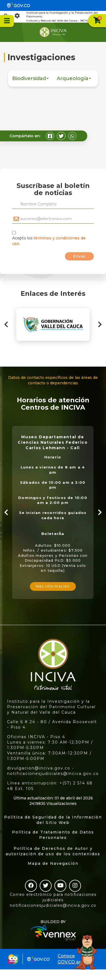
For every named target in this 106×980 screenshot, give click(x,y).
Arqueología (74, 78)
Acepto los (49, 241)
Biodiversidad (30, 78)
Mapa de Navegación (53, 863)
